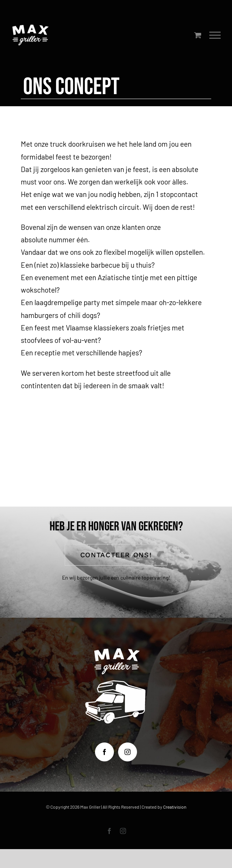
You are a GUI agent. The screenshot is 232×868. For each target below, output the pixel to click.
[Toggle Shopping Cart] (198, 35)
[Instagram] (128, 752)
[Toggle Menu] (215, 35)
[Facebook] (104, 752)
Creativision (175, 807)
